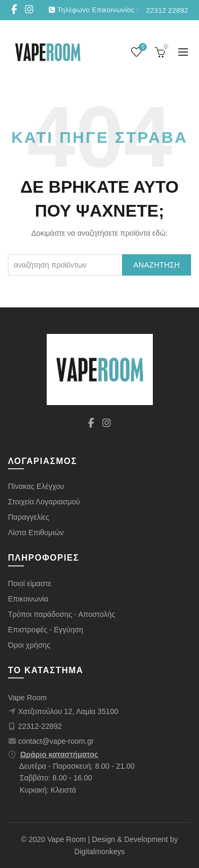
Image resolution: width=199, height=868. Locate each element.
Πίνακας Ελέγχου (36, 486)
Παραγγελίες (29, 517)
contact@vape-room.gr (56, 741)
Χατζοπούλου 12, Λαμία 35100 (68, 711)
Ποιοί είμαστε (30, 583)
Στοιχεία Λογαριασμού (44, 502)
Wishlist (142, 48)
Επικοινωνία (28, 599)
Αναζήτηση (157, 265)
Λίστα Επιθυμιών (36, 532)
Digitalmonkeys (99, 852)
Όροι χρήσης (29, 645)
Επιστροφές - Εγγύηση (46, 630)
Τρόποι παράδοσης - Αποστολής (62, 614)
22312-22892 (40, 726)
